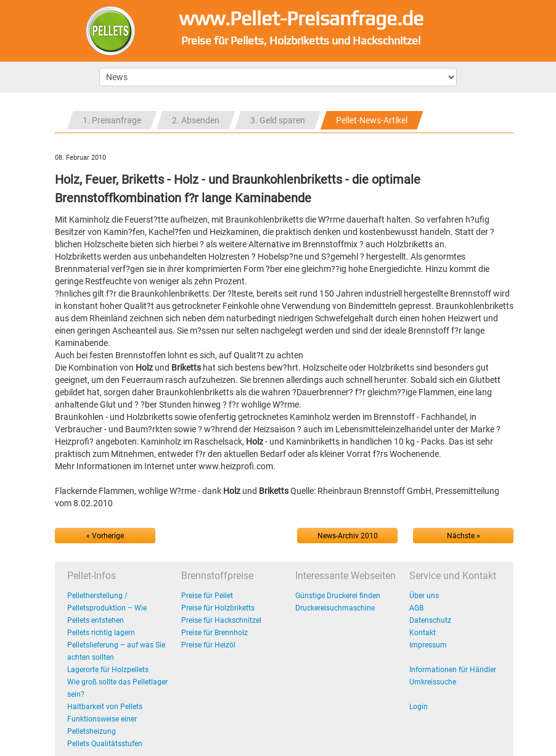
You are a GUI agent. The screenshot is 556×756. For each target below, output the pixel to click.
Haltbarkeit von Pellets (105, 707)
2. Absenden (196, 120)
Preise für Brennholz (215, 633)
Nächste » (464, 536)
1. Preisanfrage (112, 120)
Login (419, 707)
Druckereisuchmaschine (335, 608)
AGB (416, 608)
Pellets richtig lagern (101, 633)
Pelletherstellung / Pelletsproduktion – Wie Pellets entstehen (107, 608)
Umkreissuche (433, 682)
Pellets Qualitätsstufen (105, 744)
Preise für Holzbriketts (218, 608)
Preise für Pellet (207, 596)
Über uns (424, 596)
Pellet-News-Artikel (372, 120)
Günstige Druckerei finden (338, 596)
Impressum (428, 645)
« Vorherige (105, 536)
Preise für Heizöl (208, 645)
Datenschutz (430, 620)
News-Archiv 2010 (348, 536)
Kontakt (423, 633)
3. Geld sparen (278, 120)
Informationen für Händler (453, 670)
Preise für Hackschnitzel (221, 620)
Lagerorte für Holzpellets (108, 670)
